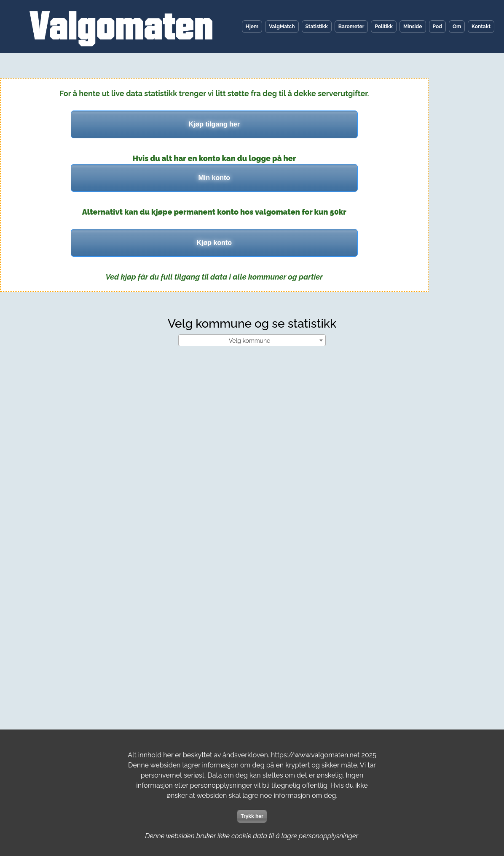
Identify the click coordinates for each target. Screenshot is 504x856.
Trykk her (252, 816)
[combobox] (252, 340)
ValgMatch (282, 27)
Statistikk (317, 27)
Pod (437, 27)
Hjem (252, 27)
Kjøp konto (214, 243)
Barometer (351, 27)
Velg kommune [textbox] (250, 341)
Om (457, 27)
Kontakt (481, 27)
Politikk (384, 27)
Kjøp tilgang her (214, 124)
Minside (413, 27)
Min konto (214, 178)
